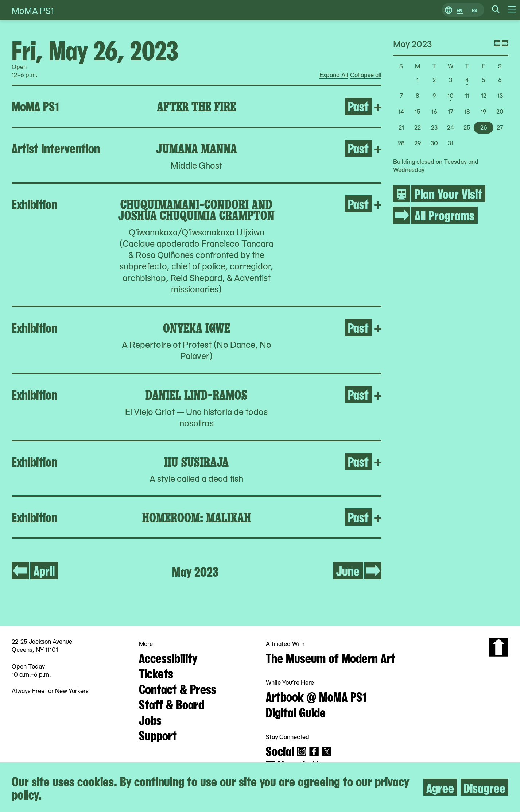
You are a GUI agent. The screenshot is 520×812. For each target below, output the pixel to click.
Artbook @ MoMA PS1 (316, 696)
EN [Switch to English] (459, 10)
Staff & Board (172, 704)
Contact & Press (178, 688)
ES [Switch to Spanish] (474, 10)
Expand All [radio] (334, 75)
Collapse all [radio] (366, 75)
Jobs (150, 719)
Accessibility (168, 657)
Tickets (156, 673)
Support (158, 735)
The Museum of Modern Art (331, 657)
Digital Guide (296, 712)
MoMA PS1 (33, 10)
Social (280, 750)
